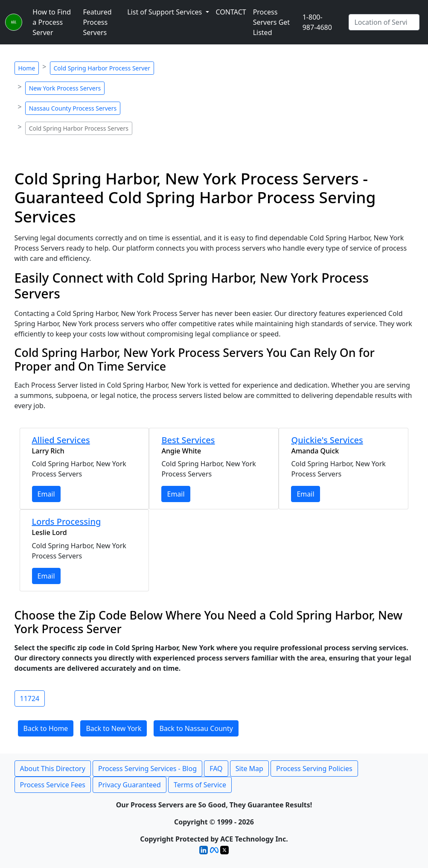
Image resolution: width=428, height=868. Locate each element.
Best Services (188, 440)
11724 (30, 698)
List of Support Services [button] (165, 12)
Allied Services (61, 440)
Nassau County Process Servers (73, 108)
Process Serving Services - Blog (147, 769)
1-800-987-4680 (317, 22)
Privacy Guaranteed (130, 785)
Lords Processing (67, 522)
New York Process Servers (65, 88)
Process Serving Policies (314, 769)
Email (46, 494)
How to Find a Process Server (52, 22)
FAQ (216, 769)
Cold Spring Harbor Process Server (102, 68)
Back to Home (46, 728)
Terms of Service (200, 785)
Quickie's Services (327, 440)
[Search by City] (384, 22)
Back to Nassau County (196, 728)
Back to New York (114, 728)
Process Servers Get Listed (271, 22)
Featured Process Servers (97, 22)
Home (27, 68)
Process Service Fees (53, 785)
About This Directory (53, 769)
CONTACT (231, 12)
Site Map (249, 769)
